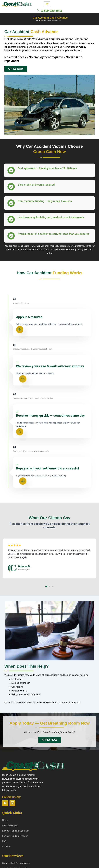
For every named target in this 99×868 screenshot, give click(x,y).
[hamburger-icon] (47, 4)
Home (38, 21)
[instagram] (12, 803)
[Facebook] (5, 803)
